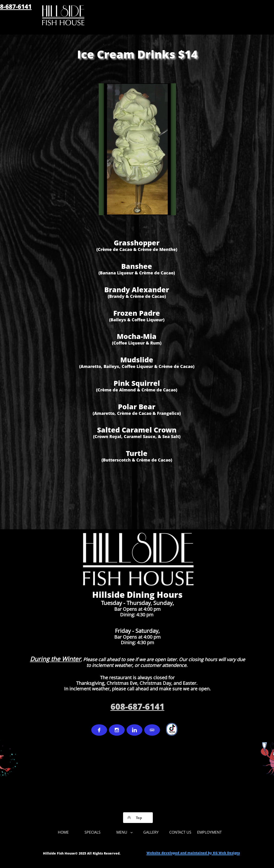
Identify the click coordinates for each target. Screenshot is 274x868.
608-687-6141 (137, 707)
